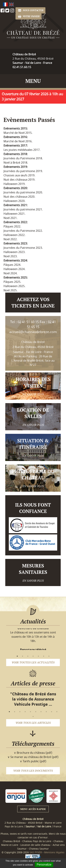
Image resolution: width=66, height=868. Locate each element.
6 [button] (44, 656)
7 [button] (49, 656)
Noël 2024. (10, 273)
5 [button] (38, 656)
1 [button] (17, 656)
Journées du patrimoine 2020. (23, 193)
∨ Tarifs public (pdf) (33, 761)
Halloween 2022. (14, 235)
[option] (33, 635)
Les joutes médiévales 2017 (22, 150)
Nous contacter (31, 10)
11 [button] (33, 716)
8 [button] (46, 712)
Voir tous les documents (33, 771)
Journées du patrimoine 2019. (23, 171)
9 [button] (52, 712)
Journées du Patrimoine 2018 (23, 158)
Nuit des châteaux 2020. (19, 197)
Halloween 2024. (14, 269)
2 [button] (23, 656)
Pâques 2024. (12, 265)
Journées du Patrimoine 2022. (23, 231)
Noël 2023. (10, 256)
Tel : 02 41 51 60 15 (24, 322)
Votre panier (29, 16)
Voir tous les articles (33, 723)
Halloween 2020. (14, 201)
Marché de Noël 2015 (18, 133)
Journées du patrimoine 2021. (23, 210)
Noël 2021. (10, 218)
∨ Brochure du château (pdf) (33, 753)
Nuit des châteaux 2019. (19, 180)
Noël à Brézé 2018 (15, 163)
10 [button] (57, 712)
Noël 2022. (10, 239)
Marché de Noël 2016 (18, 141)
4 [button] (33, 656)
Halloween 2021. (14, 214)
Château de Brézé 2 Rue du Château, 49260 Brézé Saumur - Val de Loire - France (33, 347)
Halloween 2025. (14, 286)
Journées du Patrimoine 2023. (23, 248)
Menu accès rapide (33, 809)
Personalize (44, 865)
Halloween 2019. (14, 184)
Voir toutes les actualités (33, 662)
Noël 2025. (10, 290)
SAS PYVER (36, 852)
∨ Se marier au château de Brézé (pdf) (33, 757)
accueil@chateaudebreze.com (33, 332)
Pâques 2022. (12, 227)
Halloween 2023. (14, 252)
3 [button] (28, 656)
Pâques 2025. (12, 282)
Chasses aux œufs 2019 (19, 175)
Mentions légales (54, 852)
